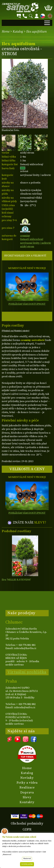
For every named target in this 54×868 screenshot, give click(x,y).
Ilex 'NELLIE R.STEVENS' (16, 580)
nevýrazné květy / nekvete (36, 243)
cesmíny (25, 236)
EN (49, 15)
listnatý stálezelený (32, 239)
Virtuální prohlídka (27, 672)
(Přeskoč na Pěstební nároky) (16, 331)
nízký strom (27, 247)
